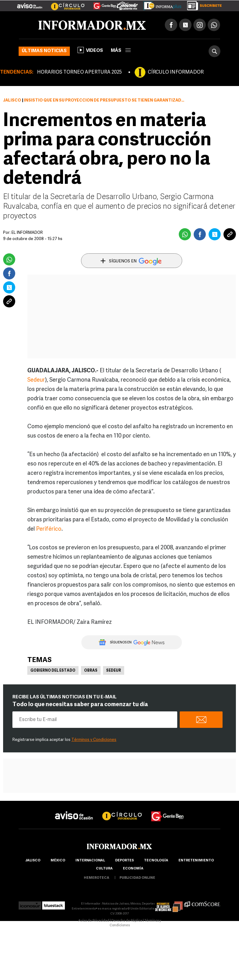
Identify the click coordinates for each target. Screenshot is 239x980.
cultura (104, 869)
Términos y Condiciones (94, 740)
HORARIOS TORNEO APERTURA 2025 (79, 72)
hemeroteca (97, 878)
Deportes (124, 861)
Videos (90, 50)
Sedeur (36, 380)
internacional (90, 861)
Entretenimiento (196, 861)
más (121, 51)
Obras (91, 671)
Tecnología (156, 861)
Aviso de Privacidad (94, 921)
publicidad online (137, 878)
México (58, 861)
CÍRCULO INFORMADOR (176, 72)
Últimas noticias (44, 51)
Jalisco (12, 100)
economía (133, 869)
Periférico (49, 529)
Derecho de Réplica (127, 921)
